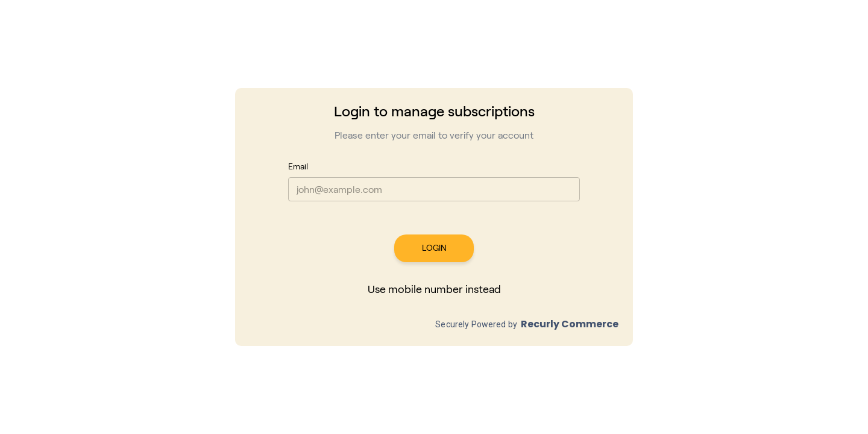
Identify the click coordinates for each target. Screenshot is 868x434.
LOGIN (434, 248)
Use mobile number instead (434, 290)
